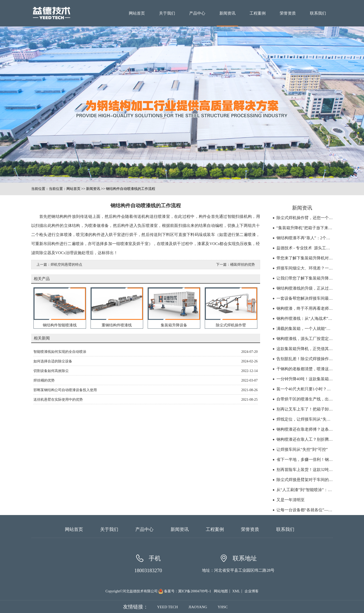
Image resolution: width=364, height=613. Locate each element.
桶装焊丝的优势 (242, 265)
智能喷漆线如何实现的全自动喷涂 (60, 352)
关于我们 (167, 13)
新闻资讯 (227, 13)
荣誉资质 (288, 13)
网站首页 (137, 13)
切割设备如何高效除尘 (51, 371)
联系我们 (318, 13)
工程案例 (258, 13)
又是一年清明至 (291, 500)
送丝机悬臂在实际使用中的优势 (58, 400)
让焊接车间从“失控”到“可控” (302, 449)
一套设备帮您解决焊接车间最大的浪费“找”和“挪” (320, 298)
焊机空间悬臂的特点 (66, 265)
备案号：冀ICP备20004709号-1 (188, 591)
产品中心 (197, 13)
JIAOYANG (198, 607)
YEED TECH (168, 607)
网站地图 (221, 591)
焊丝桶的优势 (44, 380)
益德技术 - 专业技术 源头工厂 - (305, 248)
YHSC (223, 607)
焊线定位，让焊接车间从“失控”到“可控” (312, 419)
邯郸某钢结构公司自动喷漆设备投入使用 (65, 390)
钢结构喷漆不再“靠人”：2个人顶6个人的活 (314, 238)
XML (236, 591)
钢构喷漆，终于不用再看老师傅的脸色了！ (315, 308)
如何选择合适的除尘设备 (53, 361)
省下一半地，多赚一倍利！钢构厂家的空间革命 (319, 459)
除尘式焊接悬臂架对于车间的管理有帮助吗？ (317, 480)
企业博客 (252, 591)
